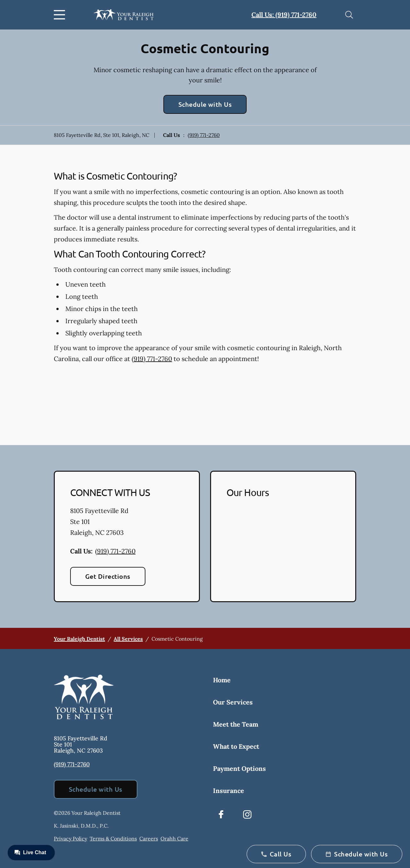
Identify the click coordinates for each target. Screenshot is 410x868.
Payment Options (239, 768)
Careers (149, 839)
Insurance (229, 791)
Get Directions (108, 576)
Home (222, 680)
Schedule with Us (205, 104)
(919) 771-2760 (204, 135)
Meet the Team (236, 724)
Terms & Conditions (113, 839)
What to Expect (236, 746)
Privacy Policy (70, 839)
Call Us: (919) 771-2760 (284, 15)
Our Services (233, 702)
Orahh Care (174, 839)
